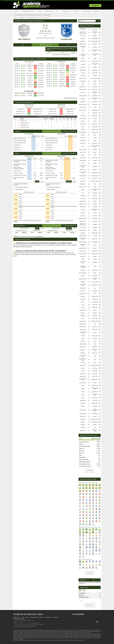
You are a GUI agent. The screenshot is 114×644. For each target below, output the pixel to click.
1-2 (35, 76)
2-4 (89, 305)
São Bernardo (83, 132)
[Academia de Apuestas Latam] (74, 622)
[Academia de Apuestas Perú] (94, 622)
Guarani (95, 204)
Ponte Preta (83, 158)
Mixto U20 (83, 116)
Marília (83, 190)
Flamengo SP (30, 66)
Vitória (30, 78)
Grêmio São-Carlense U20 (83, 33)
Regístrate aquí (30, 621)
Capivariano (95, 199)
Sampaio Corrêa (95, 181)
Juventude (95, 207)
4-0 (35, 87)
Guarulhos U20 (38, 114)
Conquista (95, 47)
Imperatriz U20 (83, 87)
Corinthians (95, 113)
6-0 (89, 419)
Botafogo (30, 71)
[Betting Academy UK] (90, 622)
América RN (83, 107)
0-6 (89, 87)
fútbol (60, 630)
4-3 (89, 228)
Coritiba (30, 68)
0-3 (89, 84)
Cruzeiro (95, 196)
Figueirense (95, 70)
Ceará (30, 87)
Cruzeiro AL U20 (83, 204)
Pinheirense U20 (95, 33)
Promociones (87, 11)
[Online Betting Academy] (84, 622)
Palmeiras (95, 105)
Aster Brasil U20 (95, 78)
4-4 (89, 353)
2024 (24, 93)
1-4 (89, 33)
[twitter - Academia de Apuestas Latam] (74, 618)
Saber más (47, 15)
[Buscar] (99, 21)
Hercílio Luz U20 (83, 187)
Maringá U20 (95, 173)
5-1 (89, 245)
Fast (83, 113)
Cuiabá (95, 76)
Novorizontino (83, 70)
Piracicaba (41, 73)
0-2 (35, 96)
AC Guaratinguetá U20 (83, 55)
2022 (24, 71)
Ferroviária (83, 102)
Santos (95, 152)
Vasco (95, 187)
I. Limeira (83, 73)
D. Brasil (83, 129)
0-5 (89, 371)
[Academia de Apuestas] (87, 622)
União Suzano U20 (83, 47)
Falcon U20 (83, 152)
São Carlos (83, 36)
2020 (24, 87)
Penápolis (83, 196)
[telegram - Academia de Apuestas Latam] (84, 618)
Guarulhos (66, 39)
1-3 (89, 105)
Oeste (83, 146)
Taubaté (83, 64)
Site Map (15, 622)
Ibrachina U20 (83, 118)
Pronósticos (49, 11)
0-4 (68, 79)
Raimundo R (95, 124)
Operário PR (95, 132)
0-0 (35, 70)
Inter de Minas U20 (95, 99)
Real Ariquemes (95, 41)
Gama (83, 84)
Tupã (83, 51)
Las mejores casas (28, 11)
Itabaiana (95, 170)
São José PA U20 (38, 109)
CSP (83, 193)
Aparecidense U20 (83, 29)
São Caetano (83, 161)
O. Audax (30, 96)
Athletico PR (95, 61)
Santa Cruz (73, 79)
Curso (40, 11)
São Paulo (95, 193)
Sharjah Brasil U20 (83, 166)
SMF (22, 622)
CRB (95, 155)
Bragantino (83, 184)
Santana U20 (62, 70)
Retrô (95, 135)
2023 (45, 36)
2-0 (35, 68)
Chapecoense (95, 110)
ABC (95, 184)
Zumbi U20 (95, 102)
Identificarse (95, 6)
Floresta (83, 210)
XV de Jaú (83, 216)
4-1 (89, 254)
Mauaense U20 (83, 150)
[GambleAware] (18, 642)
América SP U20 (83, 105)
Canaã (95, 118)
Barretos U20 (83, 89)
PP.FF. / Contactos (39, 625)
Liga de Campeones (74, 633)
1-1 (35, 80)
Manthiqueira (30, 76)
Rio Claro (83, 138)
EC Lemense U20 (83, 173)
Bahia (95, 163)
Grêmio (95, 213)
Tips (58, 11)
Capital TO (95, 178)
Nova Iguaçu (95, 127)
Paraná (83, 58)
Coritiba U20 (20, 109)
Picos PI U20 (95, 89)
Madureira (73, 84)
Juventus (83, 121)
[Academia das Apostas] (77, 622)
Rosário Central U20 (95, 146)
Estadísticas (67, 11)
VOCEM (83, 135)
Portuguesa (83, 81)
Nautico (95, 81)
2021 (24, 80)
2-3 (35, 73)
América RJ (62, 77)
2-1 (35, 66)
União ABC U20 (83, 110)
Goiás (95, 84)
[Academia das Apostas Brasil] (81, 622)
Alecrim (95, 201)
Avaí (73, 73)
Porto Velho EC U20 (95, 190)
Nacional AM (30, 85)
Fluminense (95, 87)
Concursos (97, 11)
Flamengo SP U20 (20, 112)
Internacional (95, 176)
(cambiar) (83, 584)
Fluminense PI (83, 176)
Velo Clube (83, 76)
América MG (95, 158)
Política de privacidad (31, 626)
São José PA (24, 39)
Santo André (83, 124)
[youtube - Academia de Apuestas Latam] (77, 618)
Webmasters (36, 623)
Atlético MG (95, 116)
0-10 (89, 259)
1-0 (89, 58)
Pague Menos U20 (95, 55)
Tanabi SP (83, 41)
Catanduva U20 (83, 96)
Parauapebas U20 (95, 51)
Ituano (83, 155)
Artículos (77, 11)
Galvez (95, 141)
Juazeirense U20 (95, 93)
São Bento (83, 61)
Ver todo (90, 471)
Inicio (17, 11)
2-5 (89, 350)
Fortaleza (95, 161)
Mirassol (83, 99)
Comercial (83, 39)
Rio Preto (83, 93)
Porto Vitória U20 (95, 64)
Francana (83, 213)
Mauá (83, 127)
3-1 (29, 114)
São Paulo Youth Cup (45, 33)
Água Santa (83, 141)
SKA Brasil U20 (83, 78)
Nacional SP (83, 201)
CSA (83, 163)
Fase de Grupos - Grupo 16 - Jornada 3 (45, 38)
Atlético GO (83, 170)
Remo (95, 121)
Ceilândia (95, 96)
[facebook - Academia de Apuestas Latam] (81, 618)
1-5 (35, 85)
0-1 (35, 78)
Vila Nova (95, 150)
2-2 (89, 190)
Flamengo (30, 93)
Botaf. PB (83, 143)
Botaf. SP (83, 181)
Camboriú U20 (95, 129)
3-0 (68, 82)
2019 (56, 84)
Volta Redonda (95, 39)
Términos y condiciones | (19, 626)
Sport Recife (95, 73)
